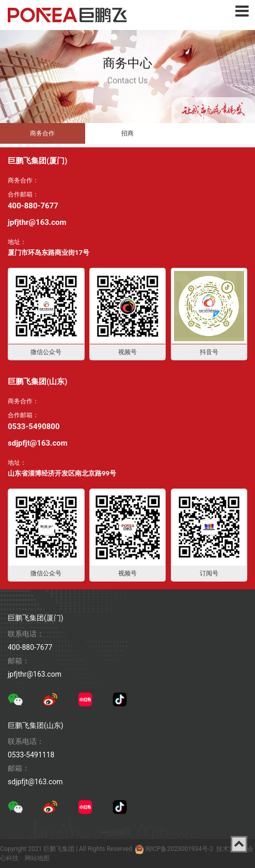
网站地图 (37, 858)
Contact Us (128, 74)
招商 (128, 133)
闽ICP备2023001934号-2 (179, 849)
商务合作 (42, 133)
